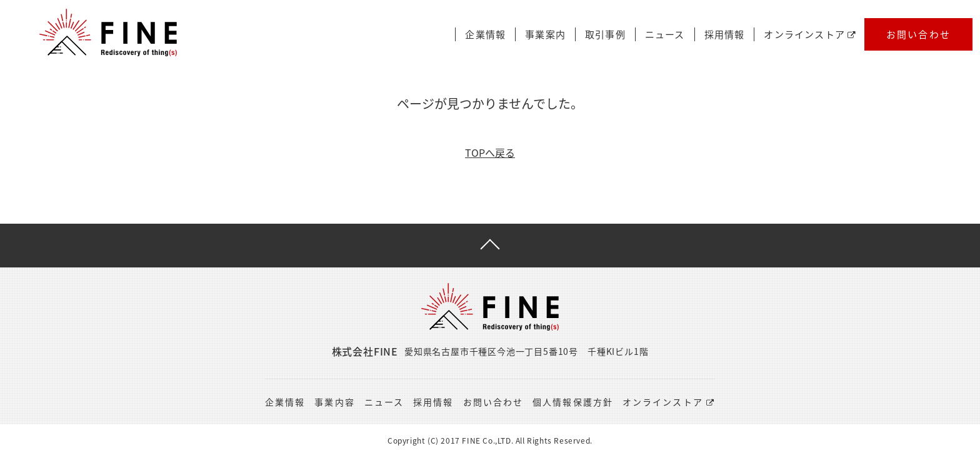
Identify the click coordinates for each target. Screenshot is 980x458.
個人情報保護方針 (573, 402)
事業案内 (545, 35)
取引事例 (605, 35)
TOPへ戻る (490, 152)
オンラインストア (810, 35)
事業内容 (334, 402)
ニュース (665, 35)
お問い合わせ (919, 34)
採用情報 (725, 35)
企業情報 (485, 35)
